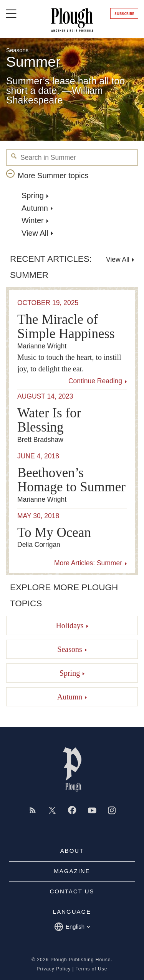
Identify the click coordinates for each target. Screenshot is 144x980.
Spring (33, 195)
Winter (33, 220)
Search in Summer (14, 156)
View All (35, 233)
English (72, 927)
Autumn (35, 208)
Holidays (70, 625)
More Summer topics (53, 176)
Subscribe (124, 14)
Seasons (17, 50)
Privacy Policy (54, 969)
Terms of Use (92, 969)
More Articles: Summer (88, 563)
